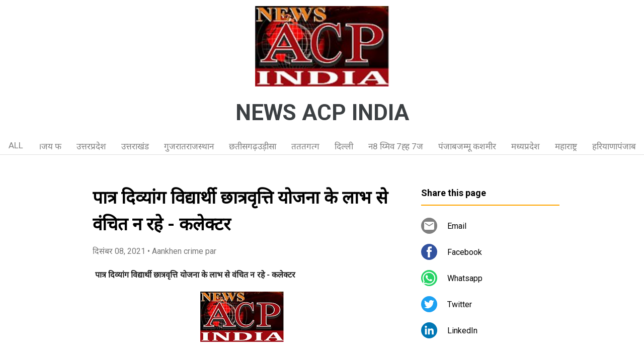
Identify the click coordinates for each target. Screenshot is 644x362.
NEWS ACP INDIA (322, 113)
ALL (16, 145)
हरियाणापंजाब (614, 146)
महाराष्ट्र (566, 146)
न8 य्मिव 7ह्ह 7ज (396, 146)
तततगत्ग (305, 146)
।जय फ (50, 146)
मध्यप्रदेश (526, 146)
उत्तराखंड (135, 146)
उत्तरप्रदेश (91, 146)
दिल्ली (344, 146)
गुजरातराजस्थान (189, 146)
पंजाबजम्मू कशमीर (467, 146)
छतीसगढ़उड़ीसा (253, 146)
